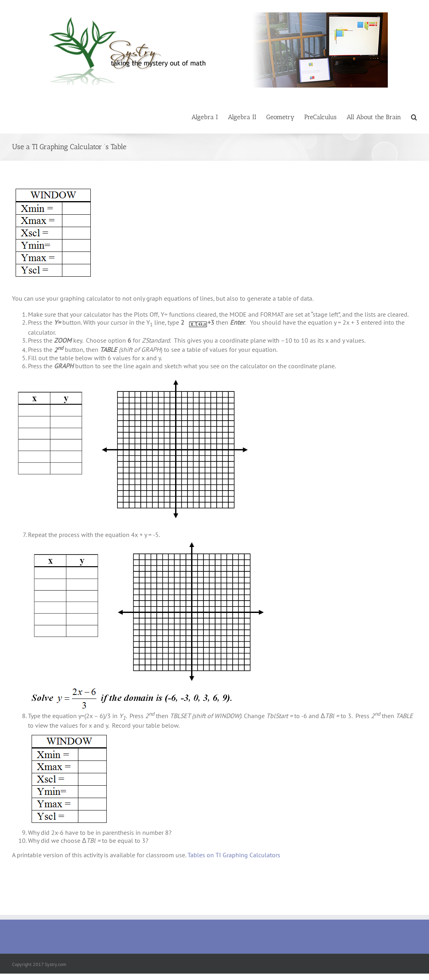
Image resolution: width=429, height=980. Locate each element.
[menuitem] (210, 117)
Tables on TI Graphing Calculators (234, 855)
